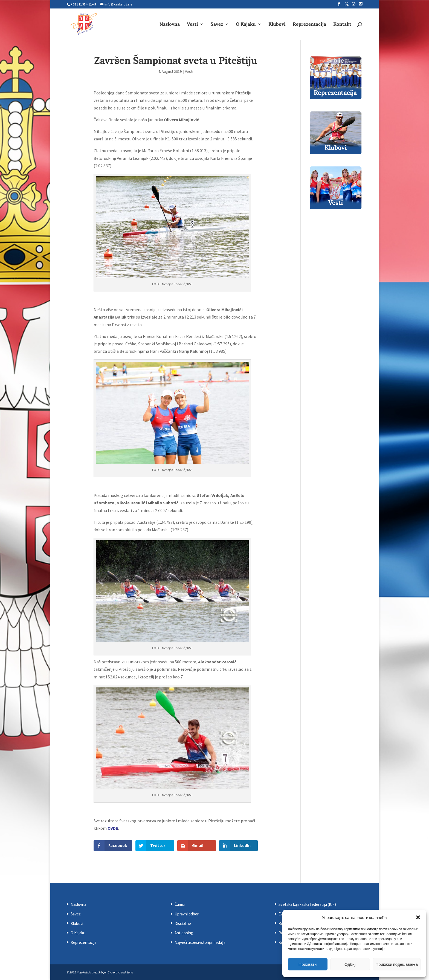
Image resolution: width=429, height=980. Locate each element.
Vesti (192, 25)
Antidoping (184, 933)
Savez (217, 25)
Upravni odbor (187, 914)
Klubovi (277, 25)
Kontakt (342, 25)
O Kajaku (246, 25)
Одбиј (350, 964)
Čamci (180, 904)
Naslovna (170, 25)
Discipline (183, 923)
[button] (418, 917)
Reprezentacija (309, 25)
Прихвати (308, 964)
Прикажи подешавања (397, 964)
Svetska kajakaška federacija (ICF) (307, 904)
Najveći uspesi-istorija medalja (200, 942)
